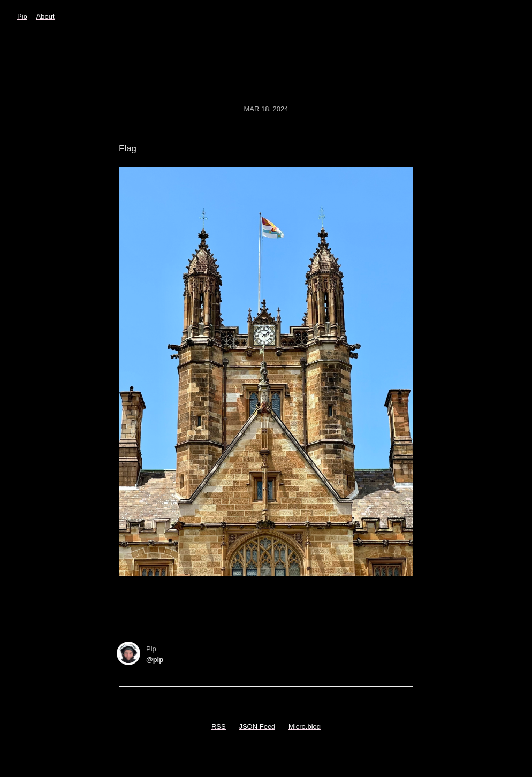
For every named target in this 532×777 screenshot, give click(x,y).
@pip (155, 660)
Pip (22, 16)
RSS (219, 726)
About (45, 16)
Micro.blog (305, 726)
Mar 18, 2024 (266, 109)
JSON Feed (257, 726)
